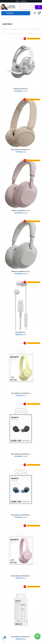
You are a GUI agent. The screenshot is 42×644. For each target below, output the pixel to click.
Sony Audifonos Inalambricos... (21, 393)
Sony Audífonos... (21, 332)
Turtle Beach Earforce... (21, 89)
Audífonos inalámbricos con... (21, 211)
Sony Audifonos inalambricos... (21, 150)
